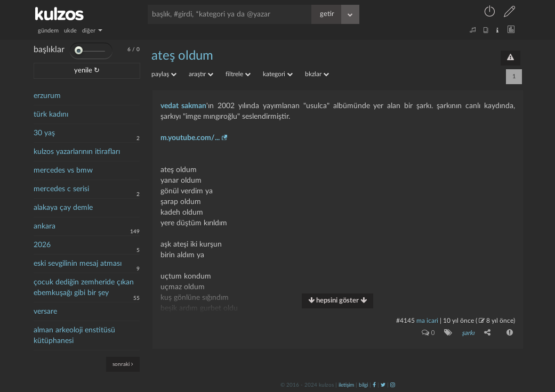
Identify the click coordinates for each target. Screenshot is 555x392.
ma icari (427, 321)
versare (45, 312)
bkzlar (317, 74)
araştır (201, 74)
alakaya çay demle (63, 208)
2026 (42, 245)
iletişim (346, 385)
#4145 (405, 321)
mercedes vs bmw (63, 170)
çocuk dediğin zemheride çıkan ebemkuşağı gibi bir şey (84, 288)
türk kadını (51, 115)
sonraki (123, 364)
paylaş (164, 74)
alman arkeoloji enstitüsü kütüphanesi (74, 336)
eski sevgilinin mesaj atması (78, 264)
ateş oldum (182, 56)
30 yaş (44, 133)
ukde (70, 31)
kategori (278, 74)
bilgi (363, 385)
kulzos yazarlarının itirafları (77, 152)
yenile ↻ (87, 71)
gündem (48, 31)
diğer (92, 31)
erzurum (47, 96)
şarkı (468, 333)
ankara (45, 226)
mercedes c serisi (61, 189)
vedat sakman (184, 106)
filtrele (238, 74)
